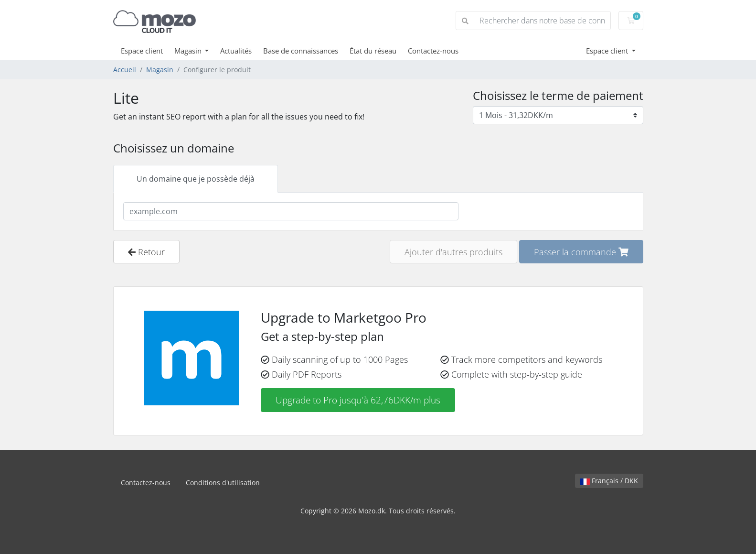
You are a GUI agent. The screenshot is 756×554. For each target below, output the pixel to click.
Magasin (189, 51)
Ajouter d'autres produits (453, 252)
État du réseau (373, 51)
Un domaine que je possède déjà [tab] (196, 179)
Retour (146, 252)
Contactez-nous (433, 51)
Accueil (125, 70)
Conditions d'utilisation (223, 483)
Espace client (142, 51)
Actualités (236, 51)
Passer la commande (581, 252)
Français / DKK (609, 481)
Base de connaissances (301, 51)
